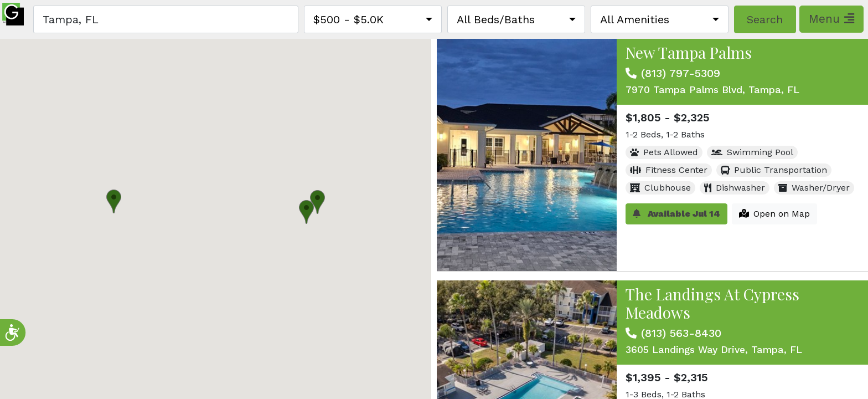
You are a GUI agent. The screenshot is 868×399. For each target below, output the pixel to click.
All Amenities (635, 19)
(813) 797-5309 (681, 73)
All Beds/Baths (496, 19)
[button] (317, 202)
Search (765, 19)
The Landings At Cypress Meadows (712, 303)
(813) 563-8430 (681, 333)
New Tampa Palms (689, 52)
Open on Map (774, 214)
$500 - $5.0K (348, 19)
